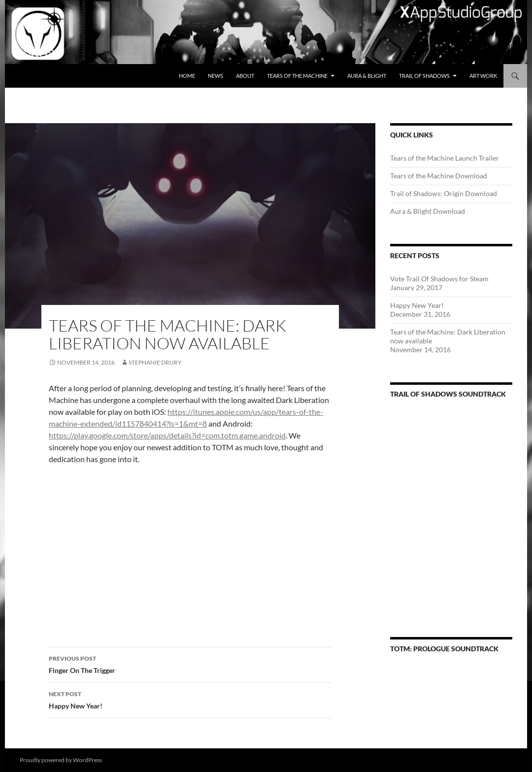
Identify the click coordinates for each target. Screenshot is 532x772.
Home (187, 76)
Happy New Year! (190, 699)
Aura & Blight (367, 76)
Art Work (483, 76)
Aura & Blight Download (428, 211)
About (245, 76)
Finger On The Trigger (190, 664)
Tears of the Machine (297, 76)
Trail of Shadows (424, 76)
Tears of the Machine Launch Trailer (445, 158)
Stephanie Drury (155, 362)
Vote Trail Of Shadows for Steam (439, 279)
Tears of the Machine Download (439, 176)
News (216, 76)
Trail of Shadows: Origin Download (444, 193)
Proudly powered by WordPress (61, 760)
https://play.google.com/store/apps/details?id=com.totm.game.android (167, 435)
